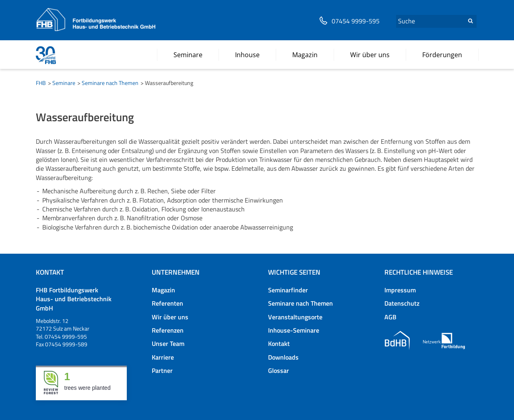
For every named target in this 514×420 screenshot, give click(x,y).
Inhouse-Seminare (294, 330)
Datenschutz (402, 303)
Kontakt (279, 343)
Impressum (400, 290)
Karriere (163, 357)
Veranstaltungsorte (295, 317)
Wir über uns (170, 317)
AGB (390, 317)
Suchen (471, 21)
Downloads (283, 357)
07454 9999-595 (356, 21)
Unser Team (168, 343)
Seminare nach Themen (110, 83)
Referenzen (168, 330)
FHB (41, 83)
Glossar (279, 370)
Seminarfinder (288, 290)
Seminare (64, 83)
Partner (162, 370)
